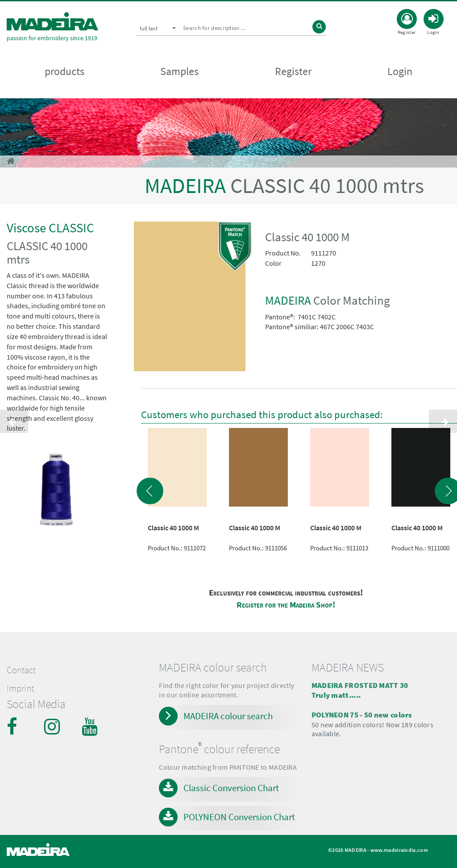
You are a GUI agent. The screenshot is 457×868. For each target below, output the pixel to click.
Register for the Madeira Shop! (286, 605)
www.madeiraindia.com (399, 850)
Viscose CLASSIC (50, 228)
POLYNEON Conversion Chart (239, 817)
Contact (21, 670)
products (64, 72)
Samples (179, 72)
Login (400, 72)
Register (293, 72)
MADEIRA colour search (228, 716)
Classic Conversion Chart (231, 788)
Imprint (20, 688)
